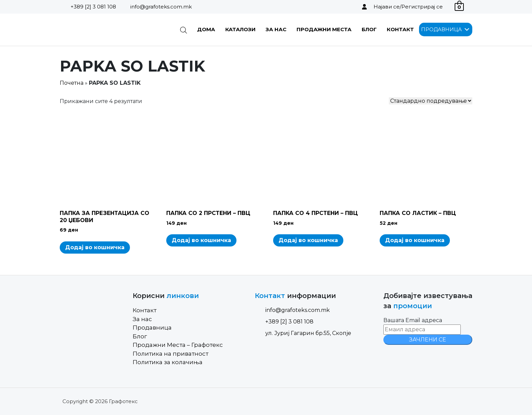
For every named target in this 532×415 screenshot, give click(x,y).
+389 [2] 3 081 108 (93, 7)
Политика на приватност (170, 354)
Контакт (400, 29)
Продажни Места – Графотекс (178, 345)
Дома (206, 29)
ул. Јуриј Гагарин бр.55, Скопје (303, 333)
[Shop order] (431, 101)
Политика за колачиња (168, 362)
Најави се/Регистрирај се (408, 7)
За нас (276, 29)
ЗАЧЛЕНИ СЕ (428, 340)
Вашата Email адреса (413, 320)
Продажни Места (324, 29)
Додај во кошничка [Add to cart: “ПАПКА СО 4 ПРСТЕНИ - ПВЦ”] (308, 240)
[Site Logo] (94, 30)
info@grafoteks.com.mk (161, 7)
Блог (369, 29)
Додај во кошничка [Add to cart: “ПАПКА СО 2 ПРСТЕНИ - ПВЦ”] (201, 240)
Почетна (72, 83)
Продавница (152, 328)
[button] (441, 29)
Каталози (240, 29)
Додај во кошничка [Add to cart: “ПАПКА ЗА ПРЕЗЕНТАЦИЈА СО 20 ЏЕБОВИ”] (95, 247)
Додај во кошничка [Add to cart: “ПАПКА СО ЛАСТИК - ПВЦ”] (415, 240)
